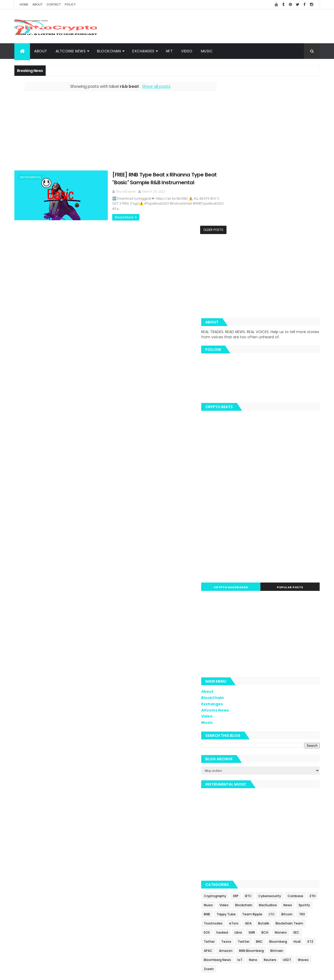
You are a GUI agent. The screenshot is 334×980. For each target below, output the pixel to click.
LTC (283, 771)
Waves (233, 835)
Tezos (294, 798)
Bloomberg (268, 808)
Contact (54, 4)
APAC (232, 817)
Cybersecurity (293, 744)
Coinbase (235, 753)
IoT (264, 826)
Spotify (273, 762)
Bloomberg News (241, 826)
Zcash (250, 835)
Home (24, 4)
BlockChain (109, 51)
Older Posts (202, 229)
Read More (110, 212)
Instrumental (31, 177)
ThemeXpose (148, 973)
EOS (265, 789)
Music (207, 51)
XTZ (300, 808)
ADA (285, 780)
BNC (249, 808)
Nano (277, 826)
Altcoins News (71, 51)
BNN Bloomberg (275, 817)
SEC (262, 798)
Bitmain (300, 817)
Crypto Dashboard (249, 435)
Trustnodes (249, 780)
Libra (296, 789)
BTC (272, 744)
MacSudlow (237, 762)
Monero (247, 798)
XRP (259, 744)
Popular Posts (296, 435)
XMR (310, 789)
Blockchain (302, 753)
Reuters (294, 826)
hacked (280, 789)
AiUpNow (130, 973)
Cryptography (239, 744)
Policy (70, 4)
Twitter (233, 808)
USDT (311, 826)
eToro (270, 780)
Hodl (287, 808)
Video (187, 51)
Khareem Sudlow (91, 973)
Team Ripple (263, 771)
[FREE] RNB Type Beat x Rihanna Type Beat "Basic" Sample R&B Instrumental (150, 178)
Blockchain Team (241, 789)
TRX (231, 780)
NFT (169, 51)
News (256, 762)
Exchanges (143, 51)
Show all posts (151, 86)
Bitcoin (298, 771)
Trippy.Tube (237, 771)
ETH (253, 753)
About (37, 4)
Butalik (300, 780)
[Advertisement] (225, 26)
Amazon (249, 817)
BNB (288, 762)
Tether (277, 798)
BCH (231, 798)
